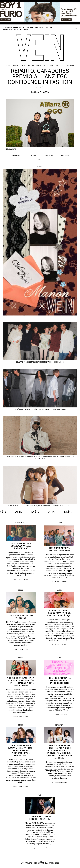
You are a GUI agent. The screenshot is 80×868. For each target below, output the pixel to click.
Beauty (23, 66)
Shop (63, 66)
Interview (18, 523)
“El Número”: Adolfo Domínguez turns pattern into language (40, 410)
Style (8, 66)
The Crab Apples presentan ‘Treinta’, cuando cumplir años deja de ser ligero (40, 506)
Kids (58, 66)
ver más (26, 580)
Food (46, 66)
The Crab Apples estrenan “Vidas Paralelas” (21, 546)
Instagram (70, 66)
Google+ (4, 867)
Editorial (15, 66)
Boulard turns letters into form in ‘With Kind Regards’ (40, 362)
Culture (39, 66)
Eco (29, 66)
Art (33, 66)
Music (52, 66)
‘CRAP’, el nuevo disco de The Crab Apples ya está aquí (59, 613)
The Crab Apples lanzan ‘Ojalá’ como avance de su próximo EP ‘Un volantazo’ (21, 751)
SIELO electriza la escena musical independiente (59, 681)
